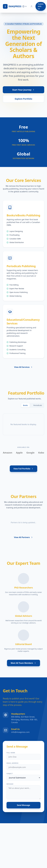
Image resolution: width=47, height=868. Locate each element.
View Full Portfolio (24, 469)
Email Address (12, 763)
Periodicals (38, 405)
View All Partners (23, 537)
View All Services (23, 367)
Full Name (11, 753)
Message (10, 784)
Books (25, 405)
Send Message (24, 805)
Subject (10, 774)
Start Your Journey (23, 90)
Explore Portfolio (23, 99)
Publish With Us (41, 6)
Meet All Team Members (23, 663)
